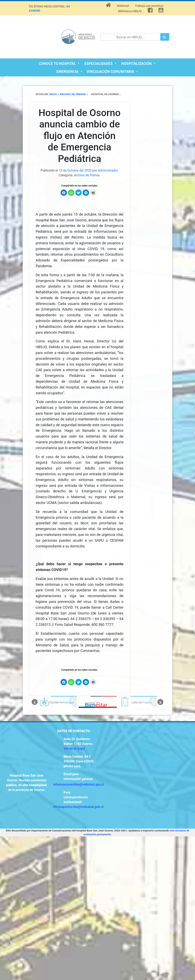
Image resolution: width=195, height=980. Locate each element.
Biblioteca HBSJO (130, 11)
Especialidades (101, 63)
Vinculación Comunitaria (113, 71)
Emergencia (70, 71)
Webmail (123, 6)
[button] (35, 702)
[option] (58, 702)
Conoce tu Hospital (60, 63)
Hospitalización (139, 63)
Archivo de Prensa (87, 175)
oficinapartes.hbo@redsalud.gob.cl (78, 807)
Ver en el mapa (74, 749)
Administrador (108, 170)
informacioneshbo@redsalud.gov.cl (78, 784)
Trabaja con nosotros (149, 6)
